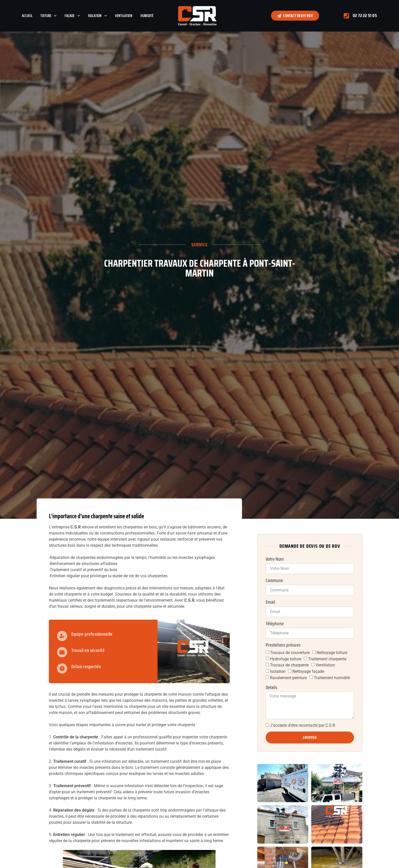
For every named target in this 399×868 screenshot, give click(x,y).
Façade (72, 16)
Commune (274, 581)
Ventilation (124, 16)
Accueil (27, 16)
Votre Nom (275, 559)
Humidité (147, 16)
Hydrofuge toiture (286, 659)
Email (270, 602)
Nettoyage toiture (332, 653)
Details (272, 688)
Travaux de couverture (290, 653)
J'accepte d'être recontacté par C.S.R (303, 725)
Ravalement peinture (288, 678)
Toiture (48, 16)
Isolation (97, 16)
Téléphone (275, 624)
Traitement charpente (327, 659)
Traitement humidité (332, 678)
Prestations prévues (283, 645)
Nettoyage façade (308, 671)
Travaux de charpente (289, 665)
